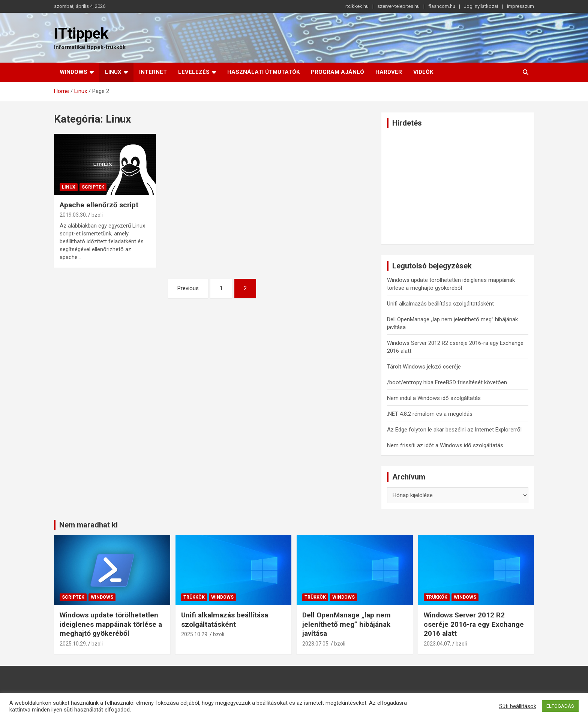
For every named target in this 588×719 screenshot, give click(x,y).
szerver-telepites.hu (398, 6)
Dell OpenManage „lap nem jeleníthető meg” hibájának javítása (346, 624)
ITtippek (81, 34)
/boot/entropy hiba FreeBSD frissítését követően (447, 382)
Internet (153, 72)
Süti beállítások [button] (518, 706)
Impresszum (520, 6)
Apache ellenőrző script (99, 205)
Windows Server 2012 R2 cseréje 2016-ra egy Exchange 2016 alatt (474, 624)
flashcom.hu (442, 6)
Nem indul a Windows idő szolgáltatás (434, 398)
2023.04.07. (437, 644)
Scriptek (93, 187)
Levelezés (194, 72)
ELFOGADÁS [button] (560, 706)
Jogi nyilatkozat (481, 6)
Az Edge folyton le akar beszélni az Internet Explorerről (454, 430)
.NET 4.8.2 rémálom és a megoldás (430, 414)
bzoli (97, 215)
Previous (188, 288)
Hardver (389, 72)
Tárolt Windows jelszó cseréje (424, 367)
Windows (73, 72)
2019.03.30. (73, 215)
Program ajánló (337, 72)
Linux (113, 72)
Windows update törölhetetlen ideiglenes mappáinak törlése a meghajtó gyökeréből (111, 624)
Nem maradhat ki (88, 525)
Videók (423, 72)
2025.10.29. (73, 644)
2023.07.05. (316, 644)
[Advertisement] (458, 186)
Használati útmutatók (263, 72)
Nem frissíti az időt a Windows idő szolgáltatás (445, 445)
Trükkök (194, 597)
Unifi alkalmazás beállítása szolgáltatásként (440, 304)
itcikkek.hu (357, 6)
